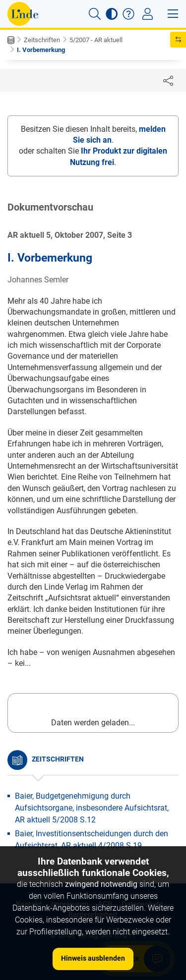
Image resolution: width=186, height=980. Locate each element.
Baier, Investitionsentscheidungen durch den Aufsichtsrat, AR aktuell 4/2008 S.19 (92, 840)
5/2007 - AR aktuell (96, 40)
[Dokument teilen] (168, 80)
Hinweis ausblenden (93, 958)
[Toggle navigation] (148, 14)
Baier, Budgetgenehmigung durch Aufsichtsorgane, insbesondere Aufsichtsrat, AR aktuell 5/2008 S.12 (92, 808)
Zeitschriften (42, 40)
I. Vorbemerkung (41, 50)
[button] (95, 14)
